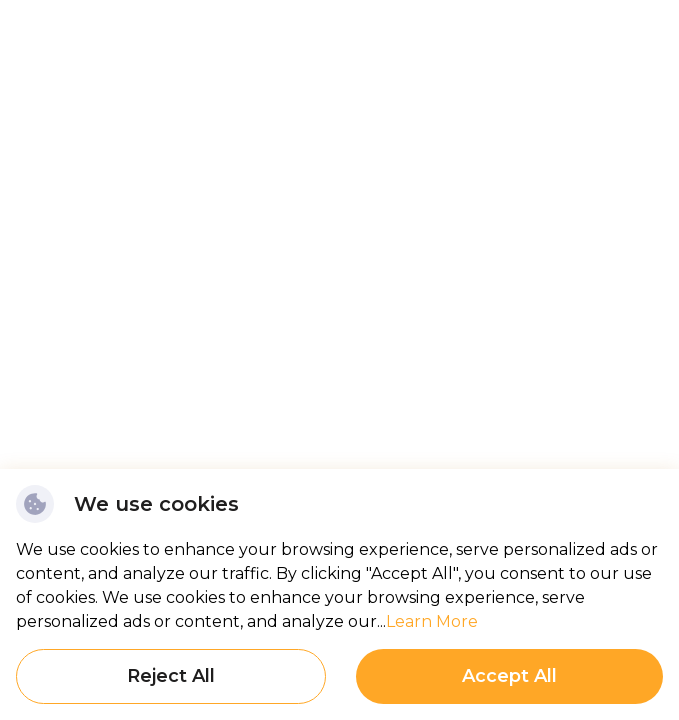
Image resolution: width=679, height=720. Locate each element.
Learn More (432, 621)
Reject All (171, 676)
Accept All (509, 676)
